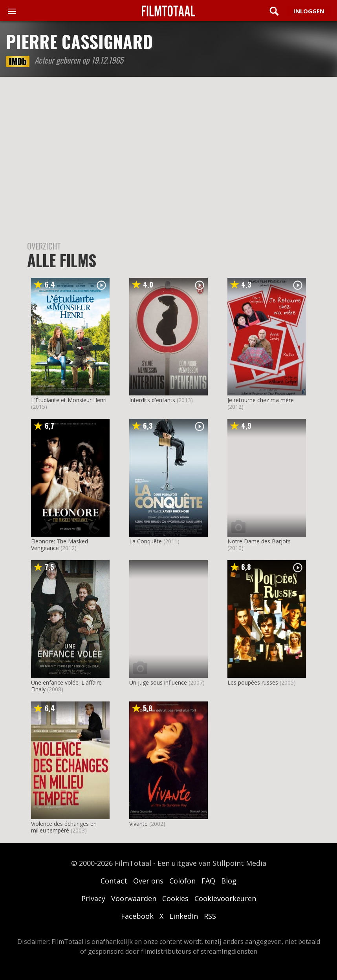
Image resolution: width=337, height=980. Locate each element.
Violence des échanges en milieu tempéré (64, 827)
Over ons (148, 881)
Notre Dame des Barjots (259, 541)
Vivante (138, 824)
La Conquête (146, 541)
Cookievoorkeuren (225, 898)
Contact (114, 881)
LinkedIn (184, 916)
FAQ (208, 881)
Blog (229, 881)
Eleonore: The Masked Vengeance (60, 545)
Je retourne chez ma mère (261, 400)
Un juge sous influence (158, 682)
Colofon (182, 881)
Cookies (175, 898)
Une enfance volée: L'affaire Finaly (66, 686)
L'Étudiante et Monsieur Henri (69, 400)
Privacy (93, 898)
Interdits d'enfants (152, 400)
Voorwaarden (134, 898)
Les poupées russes (253, 682)
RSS (210, 916)
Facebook (137, 916)
